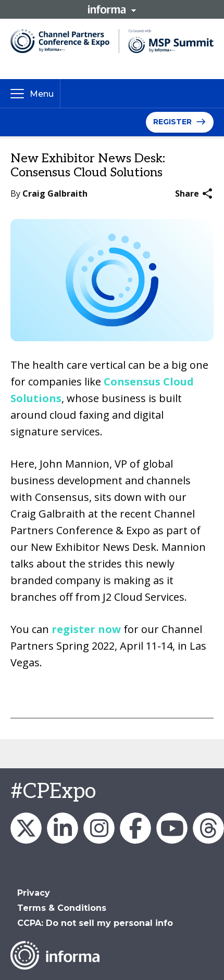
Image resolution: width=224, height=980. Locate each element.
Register (172, 122)
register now (86, 629)
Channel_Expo (26, 828)
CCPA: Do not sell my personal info (95, 923)
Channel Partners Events (135, 828)
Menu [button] (42, 94)
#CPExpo (53, 792)
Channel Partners (63, 828)
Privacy (34, 893)
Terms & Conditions (62, 908)
